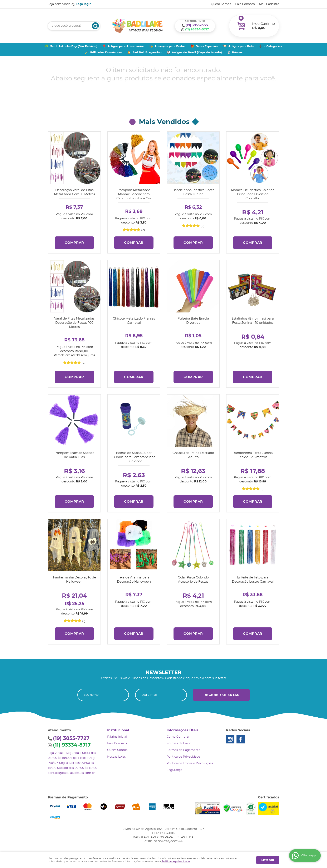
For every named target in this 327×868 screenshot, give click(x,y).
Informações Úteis (183, 729)
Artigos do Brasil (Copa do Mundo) (197, 53)
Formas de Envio (179, 742)
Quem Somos (221, 4)
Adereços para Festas (170, 46)
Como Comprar (178, 735)
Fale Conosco (245, 4)
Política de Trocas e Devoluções (190, 762)
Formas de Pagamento (184, 748)
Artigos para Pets (241, 46)
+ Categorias (273, 46)
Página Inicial (117, 735)
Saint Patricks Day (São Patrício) (74, 46)
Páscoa (237, 53)
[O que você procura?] (95, 26)
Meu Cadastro (269, 4)
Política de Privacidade (183, 755)
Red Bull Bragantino (147, 53)
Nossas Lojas (116, 755)
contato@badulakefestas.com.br (71, 771)
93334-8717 (197, 29)
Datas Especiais (207, 46)
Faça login (84, 4)
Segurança (174, 768)
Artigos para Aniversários (126, 46)
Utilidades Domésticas (106, 53)
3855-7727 (197, 25)
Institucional (118, 729)
